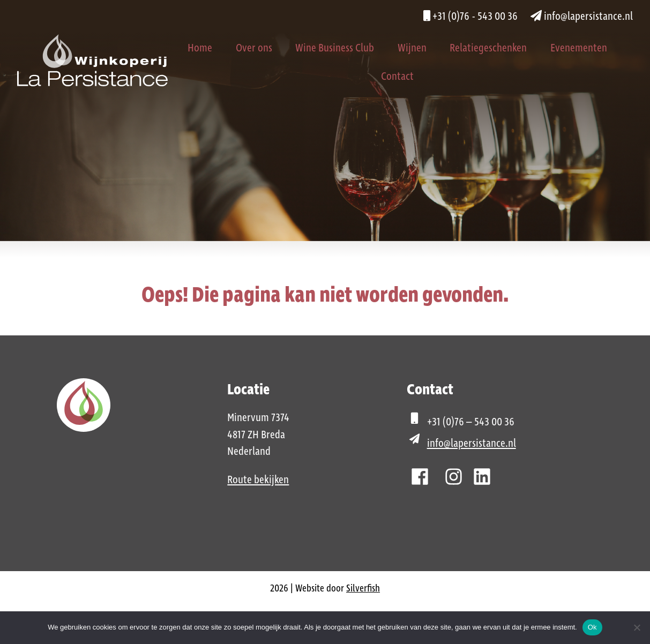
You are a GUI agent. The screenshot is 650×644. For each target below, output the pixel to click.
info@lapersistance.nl (582, 17)
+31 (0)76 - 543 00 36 (470, 17)
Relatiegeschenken (488, 48)
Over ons (254, 48)
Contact (397, 77)
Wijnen (412, 48)
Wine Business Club (335, 48)
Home (200, 48)
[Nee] (637, 627)
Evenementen (579, 48)
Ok (592, 627)
